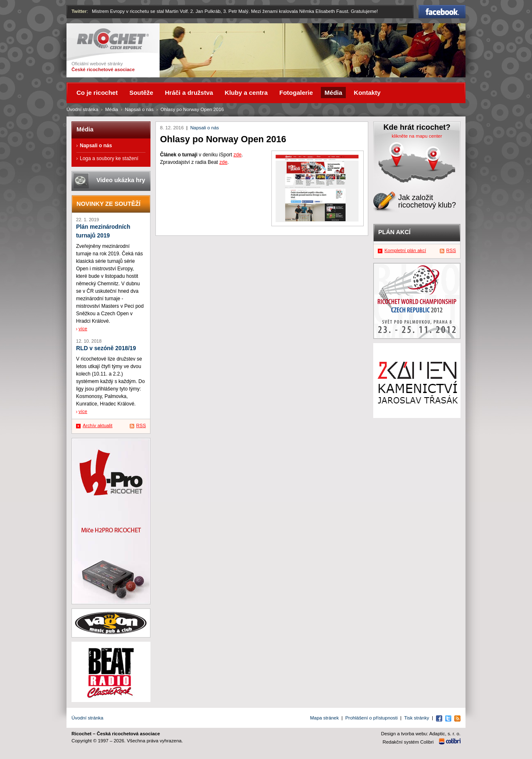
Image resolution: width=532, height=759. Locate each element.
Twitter (79, 11)
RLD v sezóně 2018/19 (106, 348)
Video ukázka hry (121, 180)
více (83, 329)
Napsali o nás (205, 128)
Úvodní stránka (83, 109)
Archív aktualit (98, 425)
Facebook (442, 12)
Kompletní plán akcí (405, 250)
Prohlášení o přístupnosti (372, 718)
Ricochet (113, 39)
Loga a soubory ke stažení (109, 158)
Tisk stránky (416, 718)
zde (238, 155)
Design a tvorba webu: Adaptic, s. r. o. (421, 734)
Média (112, 109)
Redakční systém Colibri (408, 742)
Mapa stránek (324, 718)
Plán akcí (394, 232)
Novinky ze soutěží (108, 204)
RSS (141, 425)
